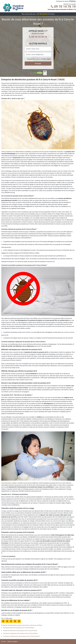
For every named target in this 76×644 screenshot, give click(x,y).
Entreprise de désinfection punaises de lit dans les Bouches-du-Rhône (22, 625)
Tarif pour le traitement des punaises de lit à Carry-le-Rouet (20, 633)
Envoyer (38, 63)
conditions (38, 59)
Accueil (4, 642)
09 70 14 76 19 (63, 7)
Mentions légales (13, 642)
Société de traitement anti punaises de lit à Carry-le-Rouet (20, 631)
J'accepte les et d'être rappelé (39, 59)
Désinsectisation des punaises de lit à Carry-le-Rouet (19, 628)
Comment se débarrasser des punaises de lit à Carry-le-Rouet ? (22, 636)
